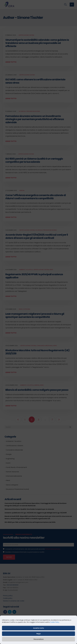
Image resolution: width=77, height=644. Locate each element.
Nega (38, 634)
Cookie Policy (55, 622)
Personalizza (39, 639)
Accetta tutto (39, 628)
